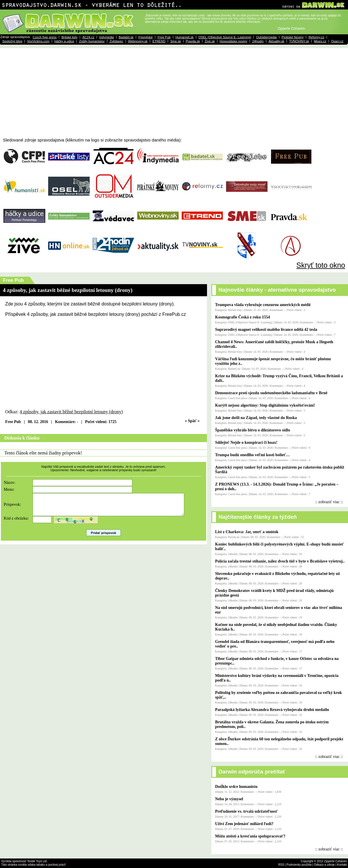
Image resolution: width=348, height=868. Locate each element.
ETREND (159, 41)
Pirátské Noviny (293, 37)
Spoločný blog (12, 41)
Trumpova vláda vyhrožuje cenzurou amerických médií (263, 305)
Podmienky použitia (299, 865)
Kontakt (342, 865)
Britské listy (69, 37)
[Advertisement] (174, 94)
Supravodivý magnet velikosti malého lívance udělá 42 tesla (266, 330)
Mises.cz (320, 41)
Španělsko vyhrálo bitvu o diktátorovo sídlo (253, 430)
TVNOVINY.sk (299, 41)
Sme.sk (176, 41)
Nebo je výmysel (229, 799)
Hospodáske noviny (234, 41)
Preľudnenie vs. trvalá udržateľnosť (246, 811)
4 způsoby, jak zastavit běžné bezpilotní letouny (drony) (71, 412)
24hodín (258, 41)
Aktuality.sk (276, 41)
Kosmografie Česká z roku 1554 (242, 317)
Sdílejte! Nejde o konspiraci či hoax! (246, 443)
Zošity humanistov (92, 41)
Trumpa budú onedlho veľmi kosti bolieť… (252, 455)
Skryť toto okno (321, 265)
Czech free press (45, 37)
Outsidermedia (266, 37)
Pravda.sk (193, 41)
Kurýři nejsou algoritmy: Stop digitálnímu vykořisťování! (265, 405)
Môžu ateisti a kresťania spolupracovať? (250, 836)
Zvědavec (116, 41)
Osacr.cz (337, 41)
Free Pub (164, 37)
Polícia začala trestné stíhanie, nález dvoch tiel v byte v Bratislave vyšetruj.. (280, 561)
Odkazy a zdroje (324, 865)
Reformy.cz (316, 37)
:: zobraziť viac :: (329, 502)
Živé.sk (210, 41)
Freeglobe (146, 37)
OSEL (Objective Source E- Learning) (225, 37)
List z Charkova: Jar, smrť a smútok (247, 532)
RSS (281, 865)
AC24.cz (89, 37)
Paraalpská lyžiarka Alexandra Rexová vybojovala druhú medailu (272, 710)
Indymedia (107, 37)
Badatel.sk (126, 37)
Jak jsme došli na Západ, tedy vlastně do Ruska (256, 418)
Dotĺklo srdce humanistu (236, 787)
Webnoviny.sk (138, 41)
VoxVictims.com (38, 41)
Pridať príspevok (104, 537)
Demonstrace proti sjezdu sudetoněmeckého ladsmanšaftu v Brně (271, 393)
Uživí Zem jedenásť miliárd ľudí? (244, 824)
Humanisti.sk (184, 37)
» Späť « (192, 421)
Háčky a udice (64, 41)
